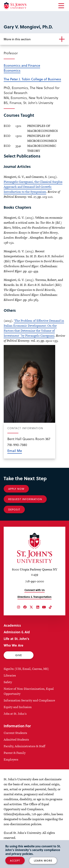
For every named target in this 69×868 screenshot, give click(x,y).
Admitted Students (16, 739)
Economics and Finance (22, 65)
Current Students (15, 733)
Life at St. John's (16, 639)
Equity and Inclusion (18, 707)
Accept (15, 861)
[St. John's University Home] (15, 6)
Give (19, 655)
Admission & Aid (17, 632)
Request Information (25, 499)
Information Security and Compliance (29, 700)
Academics (12, 625)
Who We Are (14, 645)
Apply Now (16, 489)
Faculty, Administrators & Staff (24, 746)
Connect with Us (35, 590)
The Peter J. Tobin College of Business (32, 79)
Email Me (15, 451)
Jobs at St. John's (15, 714)
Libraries (10, 675)
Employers (11, 759)
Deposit (14, 509)
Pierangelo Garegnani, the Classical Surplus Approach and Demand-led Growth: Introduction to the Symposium (33, 187)
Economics (12, 70)
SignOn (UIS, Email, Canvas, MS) (26, 669)
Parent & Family (15, 753)
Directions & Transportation (34, 597)
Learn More (43, 861)
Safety (8, 682)
